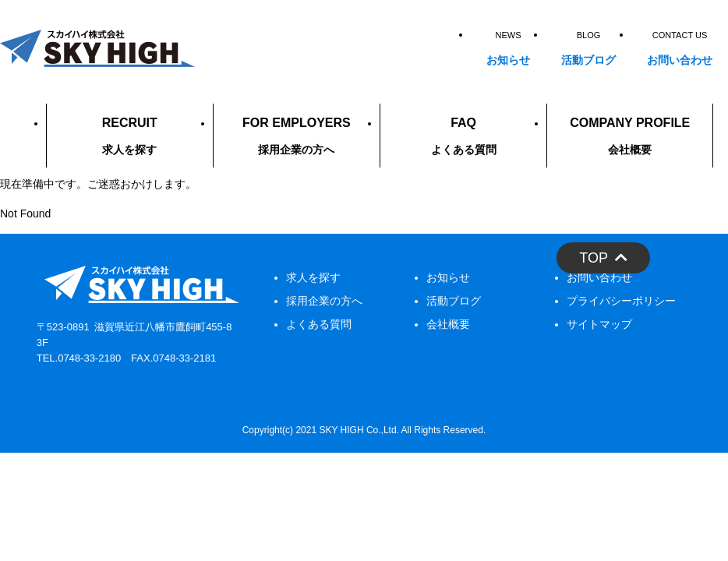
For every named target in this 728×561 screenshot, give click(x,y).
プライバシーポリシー (621, 301)
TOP (603, 258)
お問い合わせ (599, 277)
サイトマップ (599, 324)
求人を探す (313, 277)
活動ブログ (454, 301)
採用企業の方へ (324, 301)
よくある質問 (319, 324)
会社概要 (448, 324)
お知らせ (448, 277)
